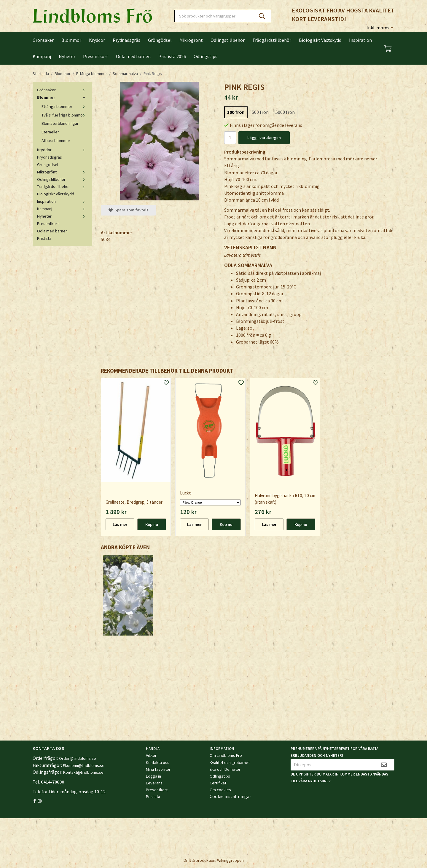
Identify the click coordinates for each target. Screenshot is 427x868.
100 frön (236, 112)
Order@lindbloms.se (78, 758)
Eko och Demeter (225, 769)
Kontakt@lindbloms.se (83, 772)
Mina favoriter (158, 769)
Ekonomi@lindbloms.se (84, 765)
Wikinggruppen (230, 860)
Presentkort (96, 56)
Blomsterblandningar (60, 123)
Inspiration (360, 40)
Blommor (71, 40)
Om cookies (220, 790)
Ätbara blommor (56, 141)
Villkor (151, 755)
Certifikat (218, 783)
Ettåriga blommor (64, 106)
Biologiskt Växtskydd (320, 40)
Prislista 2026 (172, 56)
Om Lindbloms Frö (226, 755)
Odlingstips (205, 56)
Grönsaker (43, 40)
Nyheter (67, 56)
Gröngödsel (160, 40)
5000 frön (285, 112)
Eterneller (50, 132)
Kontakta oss (158, 762)
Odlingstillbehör (228, 40)
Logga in (153, 776)
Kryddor (97, 40)
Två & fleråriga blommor (64, 115)
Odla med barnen (133, 56)
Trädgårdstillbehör (272, 40)
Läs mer (120, 524)
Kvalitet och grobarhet (230, 762)
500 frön (260, 112)
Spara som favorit (128, 210)
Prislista (44, 238)
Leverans (154, 783)
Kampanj (42, 56)
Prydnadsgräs (126, 40)
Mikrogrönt (191, 40)
